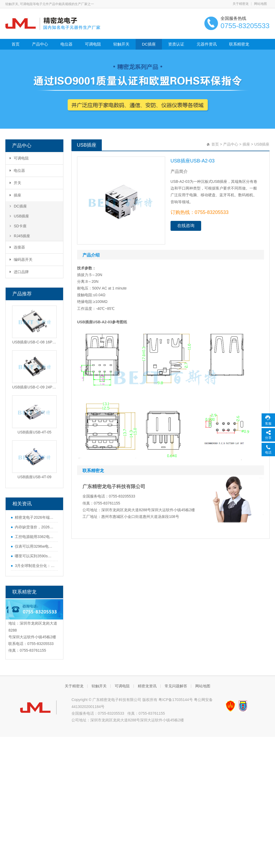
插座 (15, 195)
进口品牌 (19, 272)
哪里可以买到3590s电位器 (35, 556)
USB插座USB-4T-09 (34, 477)
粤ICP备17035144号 (176, 700)
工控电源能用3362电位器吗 (35, 537)
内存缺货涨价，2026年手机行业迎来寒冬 (35, 527)
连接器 (17, 247)
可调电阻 (93, 44)
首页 (16, 44)
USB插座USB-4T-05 (34, 432)
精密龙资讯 (147, 686)
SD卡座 (18, 226)
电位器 (66, 44)
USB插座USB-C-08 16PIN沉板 (34, 342)
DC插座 (149, 44)
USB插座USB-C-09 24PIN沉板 (34, 387)
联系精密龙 (239, 44)
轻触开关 (121, 44)
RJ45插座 (20, 236)
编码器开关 (21, 259)
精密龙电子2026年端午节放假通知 (35, 517)
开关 (15, 183)
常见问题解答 (176, 686)
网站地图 (260, 4)
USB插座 (19, 216)
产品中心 (40, 44)
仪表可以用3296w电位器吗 (35, 546)
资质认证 (176, 44)
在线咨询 (186, 226)
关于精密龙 (241, 4)
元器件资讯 (207, 44)
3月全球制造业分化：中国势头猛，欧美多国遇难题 (35, 566)
